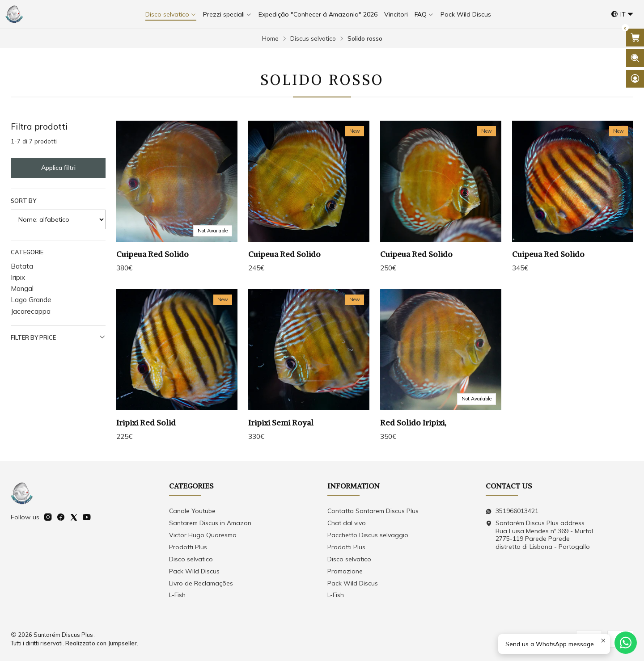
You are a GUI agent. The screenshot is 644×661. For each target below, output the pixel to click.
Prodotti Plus (188, 547)
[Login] (635, 79)
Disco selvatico (191, 559)
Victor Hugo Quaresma (203, 535)
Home (270, 38)
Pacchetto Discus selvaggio (368, 535)
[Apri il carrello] (635, 38)
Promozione (345, 571)
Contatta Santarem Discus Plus (373, 511)
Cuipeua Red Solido (153, 254)
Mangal (22, 288)
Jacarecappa (31, 311)
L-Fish (177, 595)
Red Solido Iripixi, (413, 428)
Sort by (23, 201)
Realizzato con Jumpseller (101, 643)
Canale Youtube (192, 511)
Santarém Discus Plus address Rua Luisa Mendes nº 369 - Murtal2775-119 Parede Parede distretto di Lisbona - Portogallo (539, 535)
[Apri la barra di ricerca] (635, 58)
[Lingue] (622, 15)
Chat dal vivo (347, 523)
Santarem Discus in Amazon (210, 523)
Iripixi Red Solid (146, 428)
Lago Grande (31, 300)
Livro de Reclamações (201, 583)
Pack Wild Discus (194, 571)
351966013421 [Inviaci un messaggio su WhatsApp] (512, 511)
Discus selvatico (313, 38)
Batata (22, 266)
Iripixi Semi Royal (281, 428)
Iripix (18, 277)
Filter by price (58, 337)
